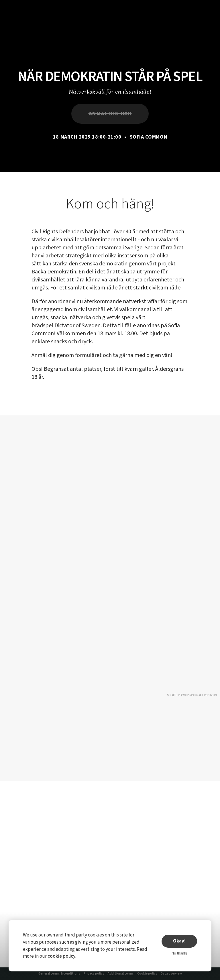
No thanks (179, 953)
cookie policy (61, 956)
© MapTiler (173, 695)
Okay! (179, 941)
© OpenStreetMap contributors (199, 695)
